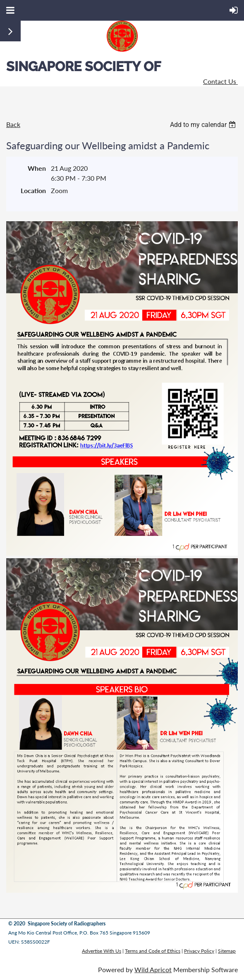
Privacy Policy (199, 951)
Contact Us (220, 81)
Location (33, 190)
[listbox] (204, 125)
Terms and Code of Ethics (153, 951)
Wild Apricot (153, 969)
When (37, 168)
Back (13, 124)
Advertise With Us (102, 951)
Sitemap (227, 951)
